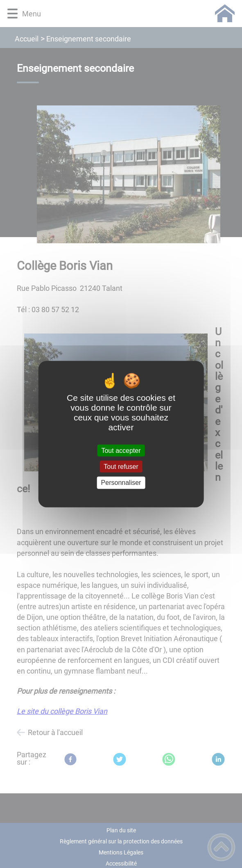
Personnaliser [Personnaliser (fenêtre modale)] (121, 483)
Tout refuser (121, 467)
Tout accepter (121, 451)
